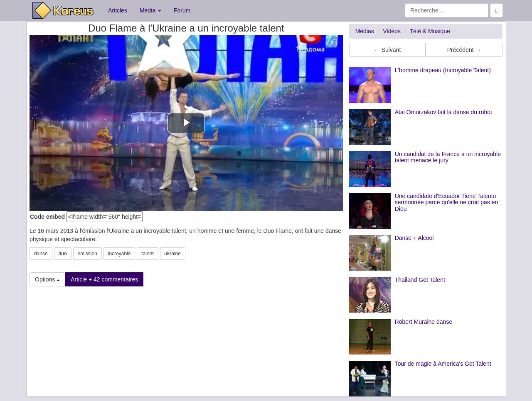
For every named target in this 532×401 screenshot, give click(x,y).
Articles (118, 10)
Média (150, 10)
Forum (182, 10)
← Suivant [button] (388, 50)
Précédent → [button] (464, 50)
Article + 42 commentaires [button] (104, 279)
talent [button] (147, 254)
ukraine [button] (173, 254)
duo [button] (63, 254)
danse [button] (41, 254)
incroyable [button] (119, 254)
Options (47, 279)
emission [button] (87, 254)
